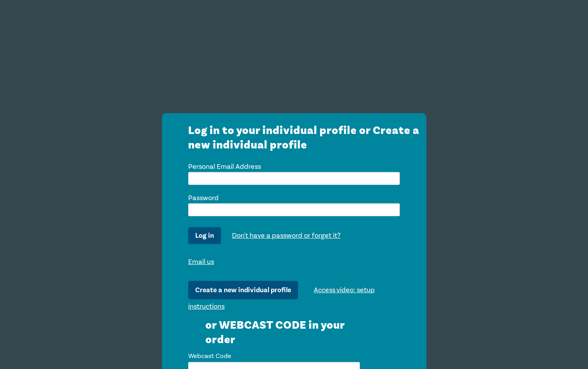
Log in (205, 236)
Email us (201, 262)
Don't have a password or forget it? (286, 235)
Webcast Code (210, 356)
